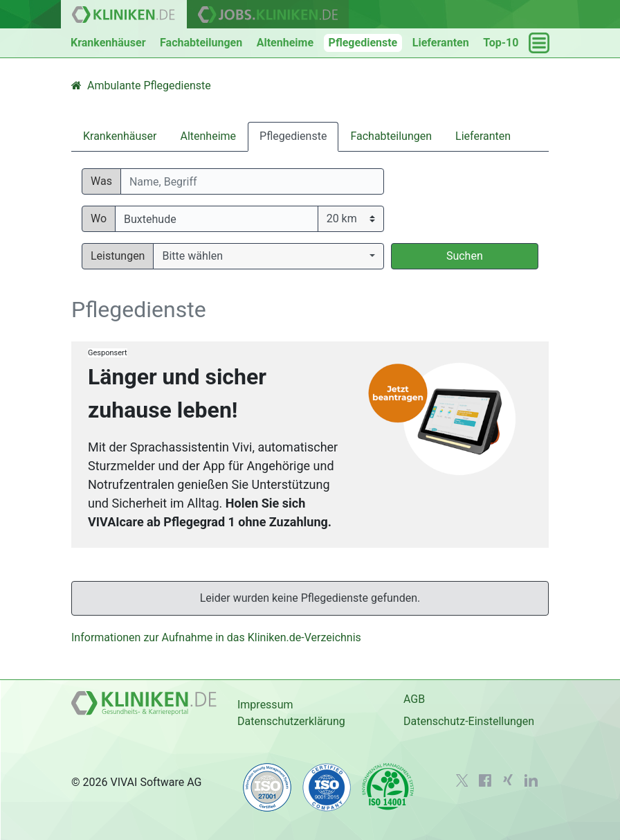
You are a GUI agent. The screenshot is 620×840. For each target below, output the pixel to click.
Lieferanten (441, 43)
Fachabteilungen (201, 43)
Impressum (265, 705)
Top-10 (501, 43)
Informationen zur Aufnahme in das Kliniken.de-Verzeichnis (216, 637)
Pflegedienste (363, 43)
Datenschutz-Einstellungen (469, 721)
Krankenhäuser (108, 43)
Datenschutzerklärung (291, 721)
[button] (268, 256)
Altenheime (285, 43)
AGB (414, 699)
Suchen (465, 256)
